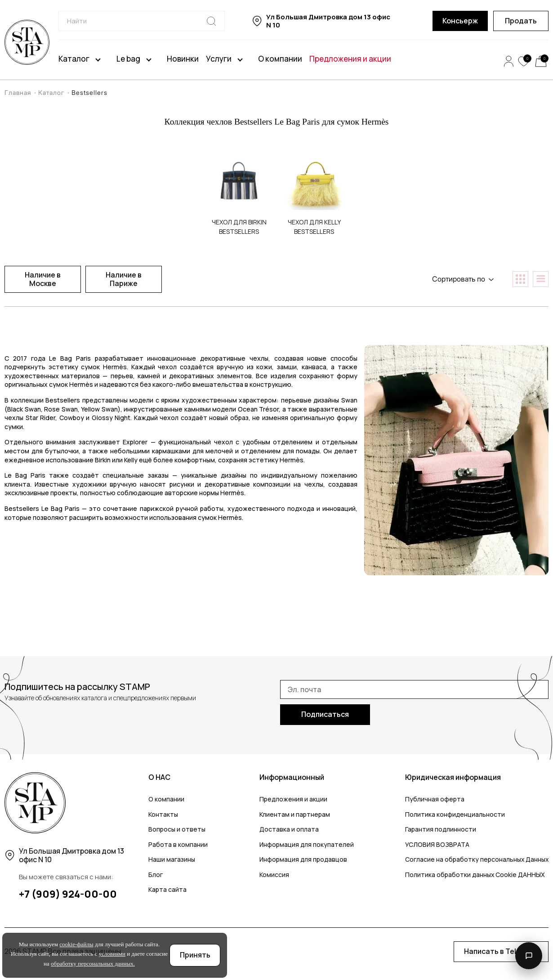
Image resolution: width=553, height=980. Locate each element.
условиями (112, 954)
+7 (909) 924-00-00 (68, 894)
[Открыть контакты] (529, 956)
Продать (521, 21)
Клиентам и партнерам (294, 814)
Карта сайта (167, 889)
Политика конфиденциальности (454, 814)
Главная (20, 93)
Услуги (219, 59)
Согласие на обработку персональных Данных (476, 859)
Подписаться (325, 714)
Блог (156, 875)
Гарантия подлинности (440, 829)
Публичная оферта (434, 799)
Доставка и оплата (289, 829)
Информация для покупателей (306, 844)
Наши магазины (172, 859)
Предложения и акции (350, 59)
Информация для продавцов (303, 859)
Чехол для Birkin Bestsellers (239, 227)
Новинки (183, 59)
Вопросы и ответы (177, 829)
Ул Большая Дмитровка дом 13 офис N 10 (328, 21)
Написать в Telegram (501, 951)
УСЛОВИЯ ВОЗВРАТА (436, 844)
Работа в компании (178, 844)
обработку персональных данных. (93, 964)
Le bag (128, 59)
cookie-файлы (76, 944)
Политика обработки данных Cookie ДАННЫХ (474, 875)
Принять (195, 955)
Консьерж (460, 21)
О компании (280, 59)
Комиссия (274, 875)
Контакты (163, 814)
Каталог (74, 59)
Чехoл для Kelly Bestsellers (314, 227)
